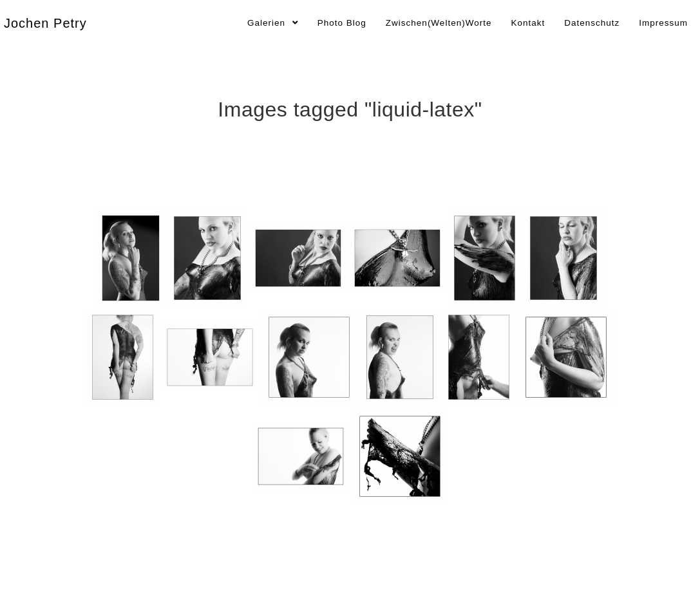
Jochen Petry (45, 23)
